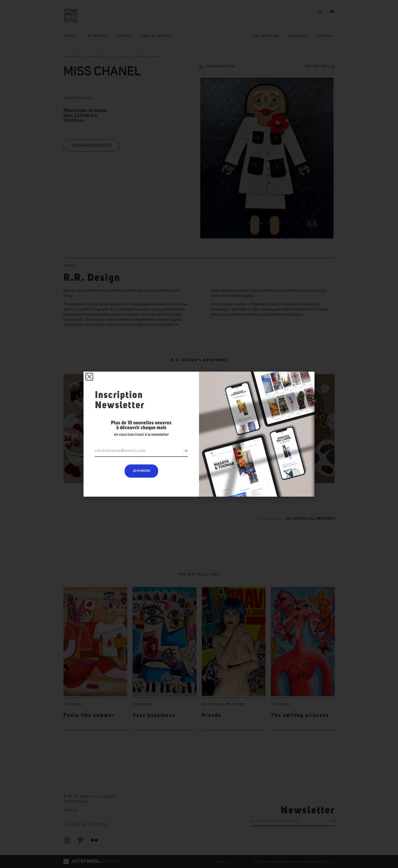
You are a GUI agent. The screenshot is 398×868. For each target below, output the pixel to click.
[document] (199, 434)
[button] (89, 377)
